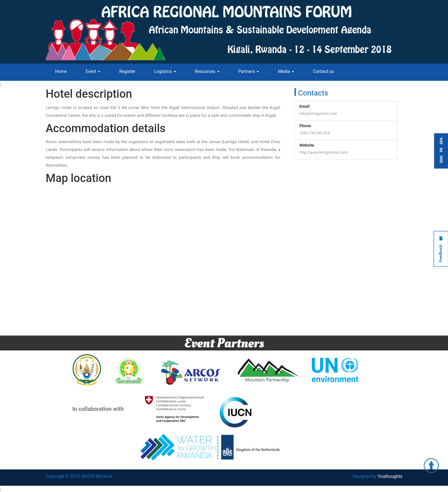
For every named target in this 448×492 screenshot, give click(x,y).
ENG (441, 159)
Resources (207, 71)
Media (286, 71)
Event (93, 71)
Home (61, 71)
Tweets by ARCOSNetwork (320, 169)
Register (127, 71)
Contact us (323, 71)
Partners (249, 71)
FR (441, 150)
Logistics (165, 71)
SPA (441, 141)
